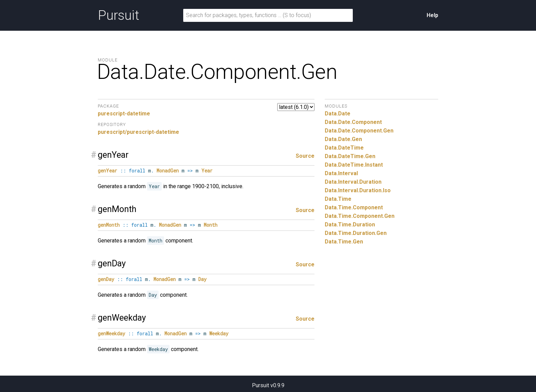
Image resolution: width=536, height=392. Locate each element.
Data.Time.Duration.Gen (356, 233)
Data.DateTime (344, 148)
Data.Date (338, 114)
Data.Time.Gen (344, 242)
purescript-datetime (124, 114)
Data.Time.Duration (350, 225)
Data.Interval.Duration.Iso (358, 190)
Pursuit (118, 15)
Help (432, 15)
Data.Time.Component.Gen (360, 216)
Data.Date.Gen (343, 139)
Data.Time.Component (354, 207)
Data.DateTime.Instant (354, 165)
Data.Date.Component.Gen (359, 131)
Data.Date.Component (353, 122)
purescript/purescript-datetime (138, 132)
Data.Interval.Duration (353, 182)
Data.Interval (341, 173)
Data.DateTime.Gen (350, 156)
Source (305, 156)
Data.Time (338, 199)
